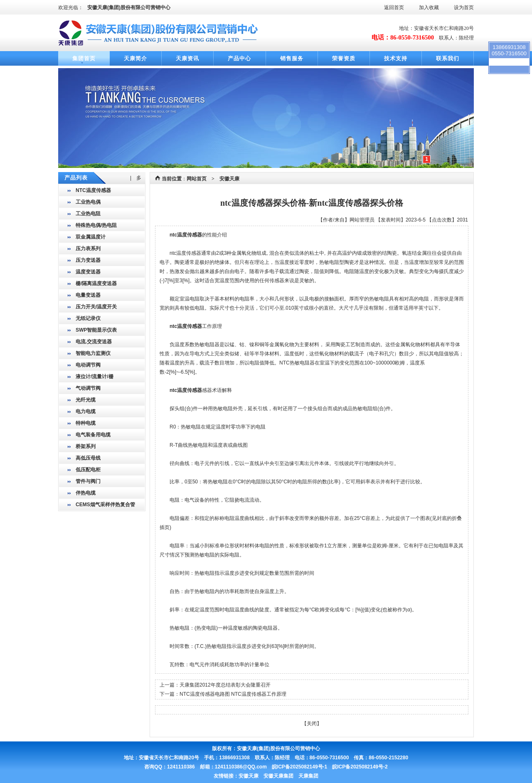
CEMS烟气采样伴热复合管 (105, 505)
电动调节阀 (88, 365)
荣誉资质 (344, 58)
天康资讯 (187, 58)
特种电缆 (86, 423)
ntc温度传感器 (186, 235)
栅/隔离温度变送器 (96, 283)
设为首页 (464, 7)
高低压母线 (88, 458)
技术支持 (396, 58)
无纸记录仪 (88, 318)
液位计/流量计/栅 (95, 377)
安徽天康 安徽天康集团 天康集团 (278, 776)
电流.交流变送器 (94, 342)
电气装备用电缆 (93, 435)
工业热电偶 (88, 202)
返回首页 (394, 7)
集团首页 (84, 58)
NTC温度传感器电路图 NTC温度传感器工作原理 (233, 694)
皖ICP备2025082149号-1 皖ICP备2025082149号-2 (330, 767)
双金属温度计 (91, 237)
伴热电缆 (86, 493)
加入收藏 (429, 7)
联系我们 (448, 58)
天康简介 (135, 58)
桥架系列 (86, 446)
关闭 (312, 724)
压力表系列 (88, 249)
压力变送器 (88, 260)
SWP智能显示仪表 (96, 330)
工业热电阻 (88, 214)
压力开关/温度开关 (96, 307)
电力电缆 (86, 411)
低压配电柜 (88, 470)
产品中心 (239, 58)
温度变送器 (88, 272)
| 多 (136, 178)
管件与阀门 (88, 481)
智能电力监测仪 (93, 353)
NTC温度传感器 (93, 190)
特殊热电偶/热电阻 (96, 225)
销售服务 (292, 58)
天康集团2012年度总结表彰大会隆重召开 (225, 685)
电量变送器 (88, 295)
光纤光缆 (86, 400)
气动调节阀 (88, 388)
